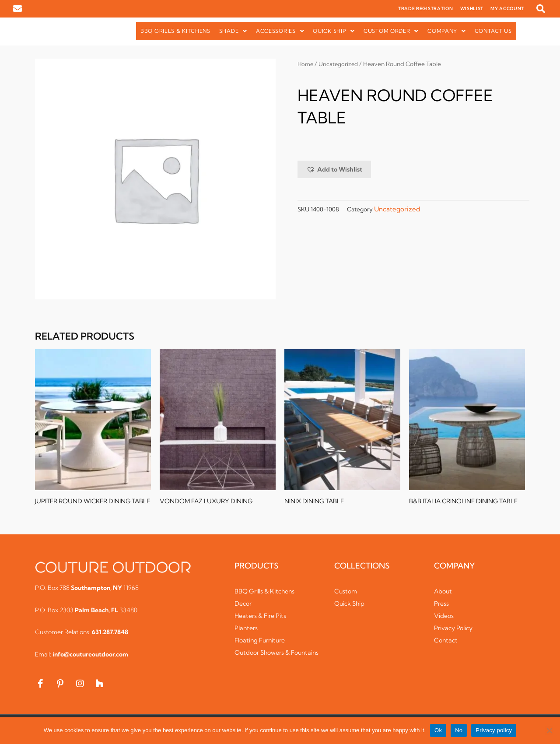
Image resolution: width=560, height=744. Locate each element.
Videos (444, 623)
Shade (233, 31)
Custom (346, 598)
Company (447, 31)
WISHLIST (472, 9)
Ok (438, 730)
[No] (549, 730)
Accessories (280, 31)
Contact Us (493, 31)
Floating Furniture (263, 647)
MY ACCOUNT (507, 9)
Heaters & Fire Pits (263, 623)
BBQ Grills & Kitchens (175, 31)
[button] (541, 9)
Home (306, 64)
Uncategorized (340, 64)
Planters (247, 635)
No (459, 730)
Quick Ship (334, 31)
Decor (244, 611)
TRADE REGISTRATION (426, 9)
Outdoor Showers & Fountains (265, 664)
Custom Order (391, 31)
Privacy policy (494, 730)
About (444, 598)
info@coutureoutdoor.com (90, 662)
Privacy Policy (455, 635)
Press (442, 611)
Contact (446, 647)
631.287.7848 (110, 639)
